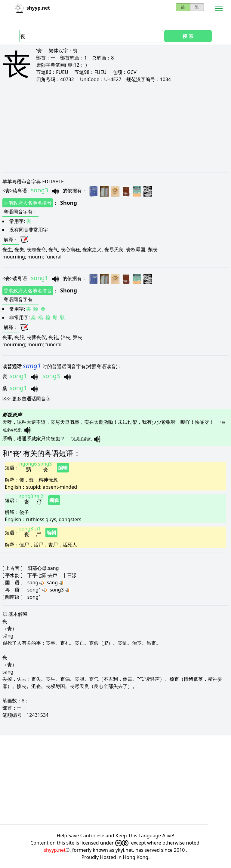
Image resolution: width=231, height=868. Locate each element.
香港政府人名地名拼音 (28, 203)
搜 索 (188, 36)
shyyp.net (55, 850)
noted (193, 843)
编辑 (63, 468)
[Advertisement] (115, 127)
